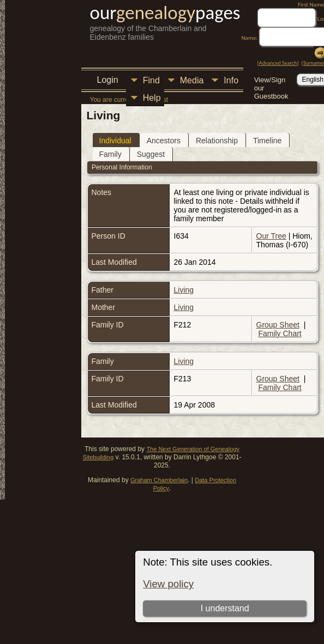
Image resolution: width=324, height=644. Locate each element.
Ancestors (164, 141)
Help (152, 98)
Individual (115, 141)
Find (151, 80)
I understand (225, 608)
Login (108, 80)
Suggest (151, 154)
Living (184, 290)
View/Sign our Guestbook (271, 81)
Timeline (267, 141)
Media (192, 80)
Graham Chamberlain (159, 480)
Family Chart (280, 333)
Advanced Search (278, 63)
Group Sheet (278, 325)
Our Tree (271, 236)
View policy (168, 584)
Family (110, 154)
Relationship (217, 141)
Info (231, 80)
